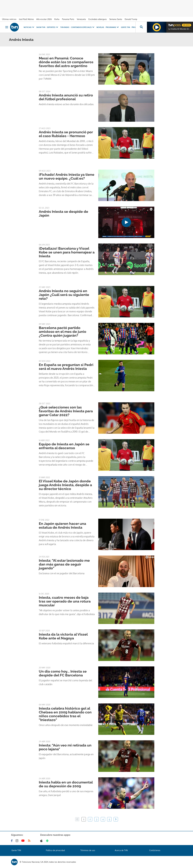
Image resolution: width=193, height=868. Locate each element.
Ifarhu (57, 19)
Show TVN (41, 27)
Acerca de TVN (121, 850)
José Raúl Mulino (26, 19)
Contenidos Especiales (83, 27)
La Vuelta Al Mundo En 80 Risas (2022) (180, 29)
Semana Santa (116, 19)
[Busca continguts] (141, 27)
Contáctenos (155, 850)
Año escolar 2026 (44, 19)
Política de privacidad (55, 850)
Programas (112, 27)
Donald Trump (131, 19)
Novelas (100, 27)
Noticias (29, 27)
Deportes (53, 27)
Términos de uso (88, 850)
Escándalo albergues (98, 19)
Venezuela (81, 19)
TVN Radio (65, 27)
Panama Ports (68, 19)
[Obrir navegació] (7, 27)
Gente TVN (125, 27)
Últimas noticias (9, 19)
